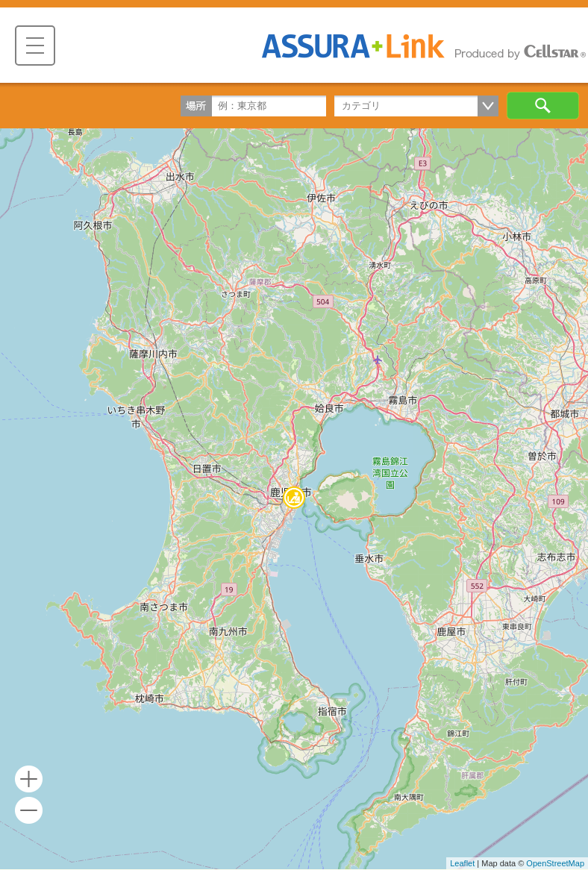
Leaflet (462, 863)
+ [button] (29, 779)
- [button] (29, 811)
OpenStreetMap (555, 863)
